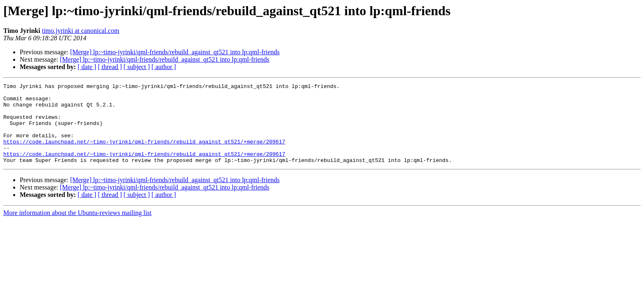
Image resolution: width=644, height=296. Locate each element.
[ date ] (87, 67)
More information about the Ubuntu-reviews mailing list (77, 229)
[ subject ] (137, 67)
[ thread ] (110, 67)
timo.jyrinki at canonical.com (80, 31)
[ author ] (164, 67)
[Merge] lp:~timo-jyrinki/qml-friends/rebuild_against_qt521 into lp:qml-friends (175, 52)
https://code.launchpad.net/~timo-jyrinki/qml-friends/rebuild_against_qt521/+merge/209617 (144, 154)
